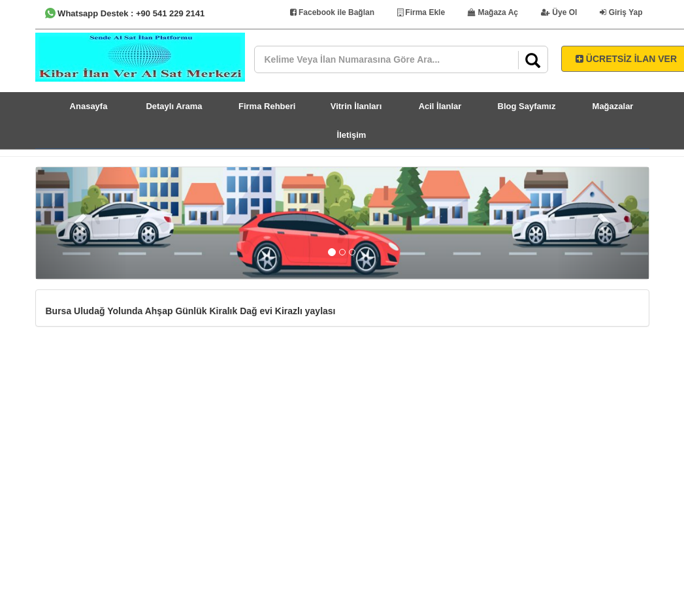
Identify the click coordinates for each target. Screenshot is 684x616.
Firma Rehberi (267, 106)
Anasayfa (89, 106)
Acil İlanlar (440, 106)
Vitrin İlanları (356, 106)
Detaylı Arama (174, 106)
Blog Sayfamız (527, 106)
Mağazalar (613, 106)
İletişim (352, 135)
